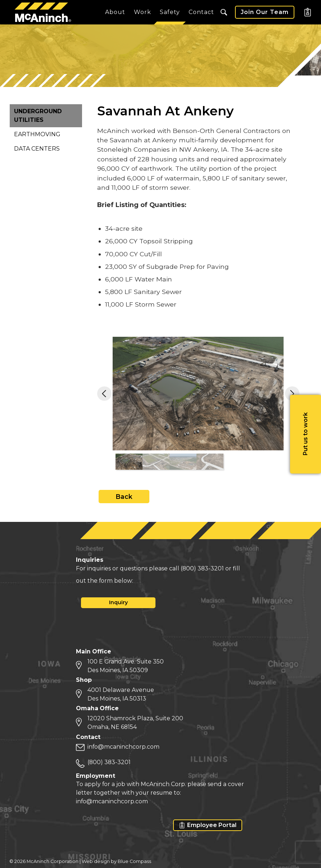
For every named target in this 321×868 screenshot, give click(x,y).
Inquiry (118, 602)
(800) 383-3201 (202, 568)
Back (124, 497)
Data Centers (37, 149)
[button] (224, 12)
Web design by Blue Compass (116, 861)
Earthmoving (37, 134)
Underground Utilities (38, 116)
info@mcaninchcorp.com (123, 747)
